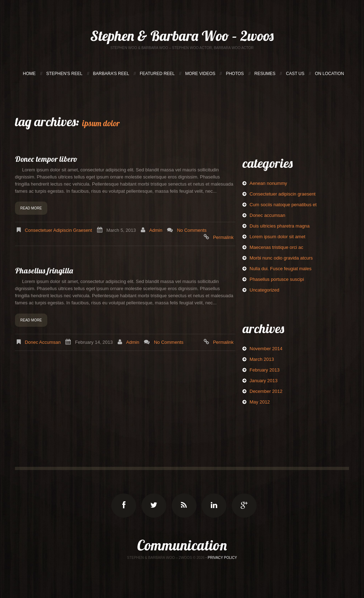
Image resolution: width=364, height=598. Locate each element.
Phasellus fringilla (44, 271)
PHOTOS (235, 74)
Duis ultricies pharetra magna (280, 226)
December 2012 (266, 391)
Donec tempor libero (46, 159)
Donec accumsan (43, 342)
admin (156, 230)
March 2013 (262, 359)
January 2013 (264, 381)
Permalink (223, 237)
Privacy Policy (222, 558)
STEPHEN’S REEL (64, 74)
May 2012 (260, 402)
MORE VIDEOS (200, 74)
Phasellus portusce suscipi (277, 279)
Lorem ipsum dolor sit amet (277, 237)
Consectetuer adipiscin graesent (58, 230)
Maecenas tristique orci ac (276, 247)
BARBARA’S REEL (111, 74)
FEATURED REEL (157, 74)
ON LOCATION (330, 74)
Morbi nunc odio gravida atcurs (281, 258)
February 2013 (265, 370)
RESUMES (265, 74)
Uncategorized (264, 290)
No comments (192, 230)
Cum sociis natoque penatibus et (283, 205)
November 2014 (266, 349)
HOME (29, 74)
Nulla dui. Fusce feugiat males (280, 269)
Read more (31, 208)
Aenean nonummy (268, 183)
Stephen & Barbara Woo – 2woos (182, 36)
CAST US (295, 74)
